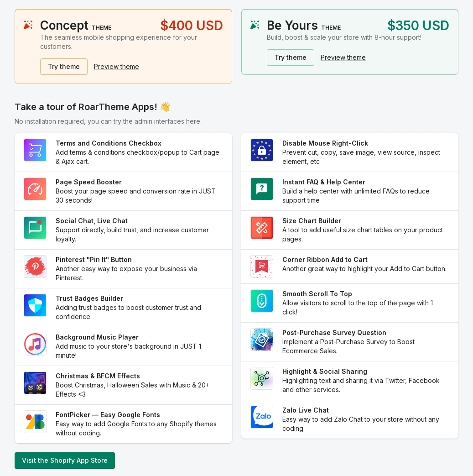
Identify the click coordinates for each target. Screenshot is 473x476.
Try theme (64, 66)
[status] (123, 47)
